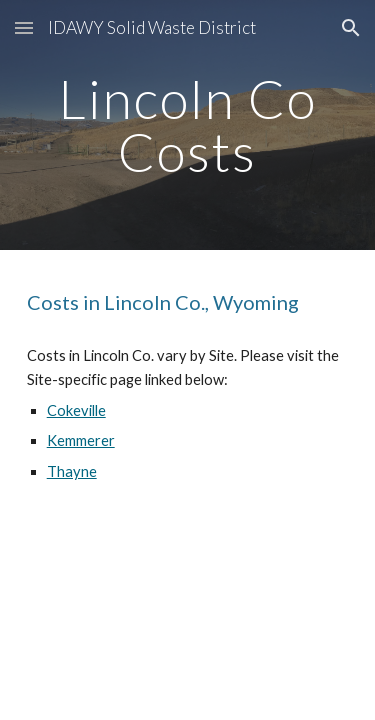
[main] (188, 125)
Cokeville (76, 410)
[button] (24, 27)
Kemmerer (81, 440)
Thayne (72, 471)
